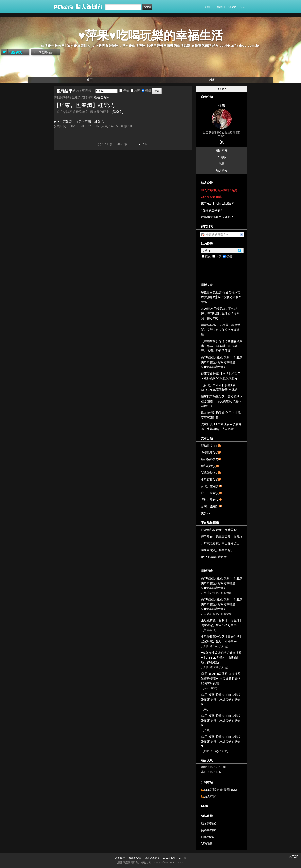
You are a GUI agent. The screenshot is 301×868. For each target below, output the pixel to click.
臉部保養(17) (210, 459)
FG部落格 (207, 837)
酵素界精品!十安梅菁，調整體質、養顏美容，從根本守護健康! (221, 330)
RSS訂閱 (210, 790)
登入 (243, 7)
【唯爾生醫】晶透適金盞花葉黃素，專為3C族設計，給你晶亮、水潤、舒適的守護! (222, 346)
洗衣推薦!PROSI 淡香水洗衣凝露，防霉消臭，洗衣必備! (221, 427)
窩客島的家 (208, 830)
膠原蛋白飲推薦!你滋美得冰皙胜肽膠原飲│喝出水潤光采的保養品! (221, 297)
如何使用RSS (227, 790)
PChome (231, 7)
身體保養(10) (210, 453)
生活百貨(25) (210, 479)
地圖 (222, 164)
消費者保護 (135, 858)
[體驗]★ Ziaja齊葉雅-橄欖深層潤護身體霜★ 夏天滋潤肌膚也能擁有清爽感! (221, 679)
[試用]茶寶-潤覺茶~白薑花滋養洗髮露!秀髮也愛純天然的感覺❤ (221, 699)
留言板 (222, 157)
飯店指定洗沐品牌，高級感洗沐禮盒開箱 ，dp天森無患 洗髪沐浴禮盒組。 (222, 401)
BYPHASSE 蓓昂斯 (214, 557)
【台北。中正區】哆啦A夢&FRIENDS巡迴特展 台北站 (219, 387)
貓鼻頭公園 (223, 537)
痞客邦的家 (208, 823)
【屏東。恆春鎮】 (84, 105)
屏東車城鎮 (208, 550)
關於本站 (222, 150)
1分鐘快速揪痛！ (212, 210)
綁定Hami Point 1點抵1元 (218, 204)
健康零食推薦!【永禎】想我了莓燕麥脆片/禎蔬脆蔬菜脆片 (221, 376)
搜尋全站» (101, 97)
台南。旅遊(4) (210, 506)
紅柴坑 (238, 537)
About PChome (172, 858)
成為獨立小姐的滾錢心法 (217, 217)
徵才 (186, 858)
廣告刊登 (120, 858)
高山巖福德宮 (231, 543)
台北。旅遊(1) (210, 486)
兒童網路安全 (152, 858)
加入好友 (222, 170)
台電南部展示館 (211, 530)
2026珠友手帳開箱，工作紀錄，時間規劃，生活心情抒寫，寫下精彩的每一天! (222, 313)
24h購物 (218, 7)
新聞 (207, 7)
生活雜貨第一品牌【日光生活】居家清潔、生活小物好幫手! (222, 623)
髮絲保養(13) (210, 446)
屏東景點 (66, 121)
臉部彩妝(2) (209, 466)
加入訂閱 (210, 796)
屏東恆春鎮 (83, 121)
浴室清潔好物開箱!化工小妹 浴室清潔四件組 (221, 415)
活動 (212, 80)
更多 (206, 513)
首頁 (89, 80)
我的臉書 (207, 844)
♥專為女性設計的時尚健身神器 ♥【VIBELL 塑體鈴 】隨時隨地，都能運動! (221, 658)
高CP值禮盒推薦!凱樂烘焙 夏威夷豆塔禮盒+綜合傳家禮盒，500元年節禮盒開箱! (222, 362)
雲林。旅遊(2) (210, 500)
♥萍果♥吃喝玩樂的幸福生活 (150, 36)
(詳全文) (118, 112)
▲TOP (142, 144)
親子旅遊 (207, 537)
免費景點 (231, 530)
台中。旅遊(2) (210, 493)
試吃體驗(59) (210, 473)
